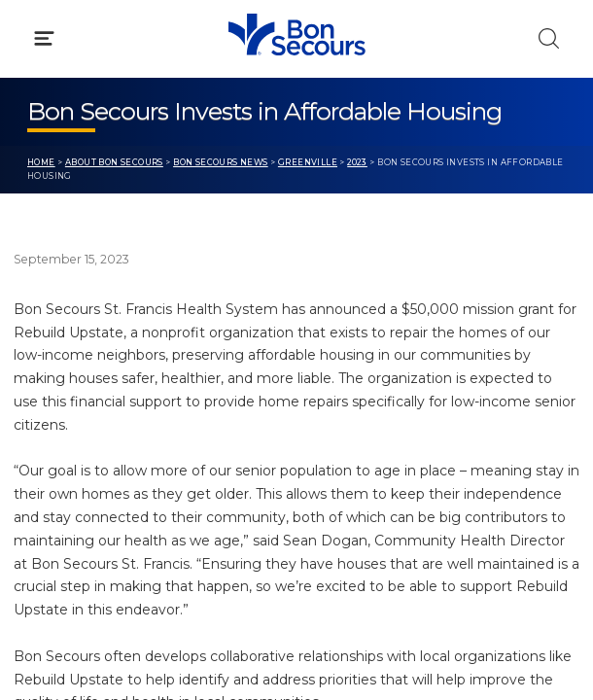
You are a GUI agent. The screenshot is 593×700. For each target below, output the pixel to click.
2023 (357, 162)
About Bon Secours (114, 162)
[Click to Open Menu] (44, 38)
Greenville (308, 162)
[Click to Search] (549, 38)
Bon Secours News (221, 162)
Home (41, 162)
